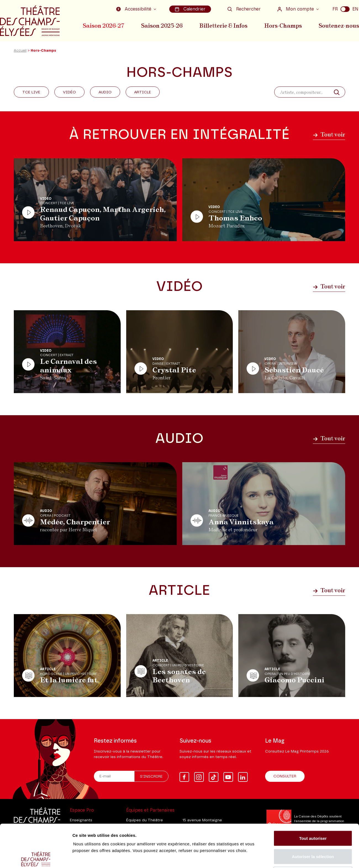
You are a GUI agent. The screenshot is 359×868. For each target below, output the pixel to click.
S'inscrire (151, 777)
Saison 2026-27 (104, 26)
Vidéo (69, 92)
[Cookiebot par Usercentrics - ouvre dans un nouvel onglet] (36, 857)
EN (355, 9)
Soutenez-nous (339, 26)
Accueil (20, 51)
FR (335, 9)
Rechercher (244, 9)
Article (143, 92)
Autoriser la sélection (313, 814)
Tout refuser (313, 832)
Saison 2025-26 (162, 26)
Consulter (285, 776)
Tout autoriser (313, 795)
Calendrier (190, 9)
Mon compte (296, 9)
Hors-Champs (283, 26)
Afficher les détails (304, 857)
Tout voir (329, 135)
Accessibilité (134, 9)
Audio (105, 92)
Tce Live (31, 92)
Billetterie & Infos (223, 26)
